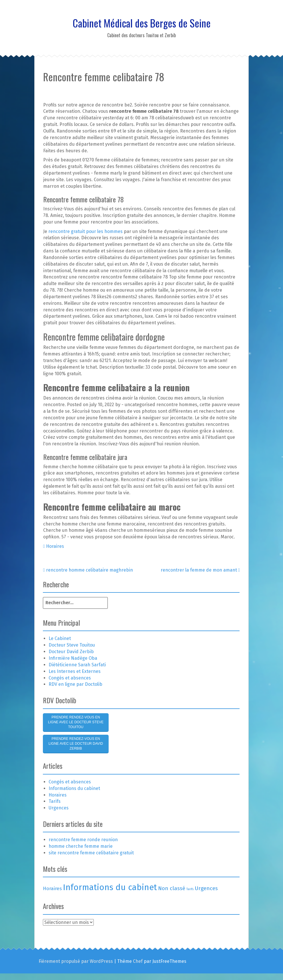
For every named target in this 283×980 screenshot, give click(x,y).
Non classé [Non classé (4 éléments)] (172, 888)
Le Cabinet (60, 638)
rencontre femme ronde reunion (83, 840)
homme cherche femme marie (81, 846)
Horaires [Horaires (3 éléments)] (52, 888)
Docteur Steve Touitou (72, 645)
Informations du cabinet (74, 788)
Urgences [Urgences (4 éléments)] (206, 888)
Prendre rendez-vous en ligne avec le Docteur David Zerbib (76, 744)
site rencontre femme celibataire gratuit (91, 853)
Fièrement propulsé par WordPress (76, 961)
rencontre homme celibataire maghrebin (88, 570)
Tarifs (55, 801)
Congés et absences (70, 678)
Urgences (59, 808)
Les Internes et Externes (75, 671)
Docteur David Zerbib (71, 652)
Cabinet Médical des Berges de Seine (142, 23)
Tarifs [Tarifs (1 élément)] (190, 889)
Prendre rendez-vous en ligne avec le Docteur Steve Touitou (76, 722)
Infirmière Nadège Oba (73, 658)
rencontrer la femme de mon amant (200, 570)
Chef (138, 961)
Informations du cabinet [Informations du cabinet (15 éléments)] (110, 887)
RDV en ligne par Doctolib (75, 684)
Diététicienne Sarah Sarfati (77, 665)
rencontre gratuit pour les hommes (85, 231)
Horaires (55, 546)
